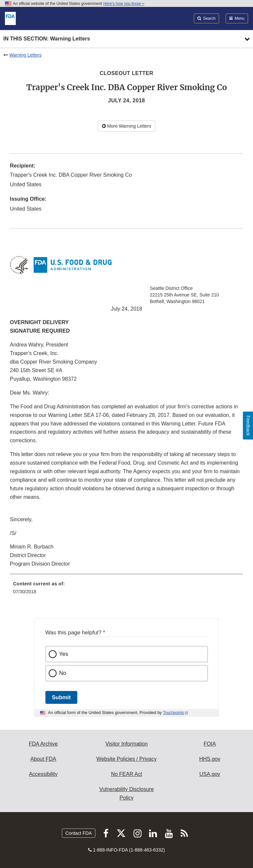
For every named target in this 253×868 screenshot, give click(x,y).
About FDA (43, 759)
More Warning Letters (127, 126)
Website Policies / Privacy (126, 759)
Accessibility (43, 774)
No (63, 673)
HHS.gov (210, 759)
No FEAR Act (126, 774)
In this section (47, 39)
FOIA (210, 744)
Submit (61, 697)
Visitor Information (126, 744)
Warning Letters (25, 55)
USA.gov (210, 774)
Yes (64, 654)
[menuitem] (126, 590)
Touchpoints (173, 713)
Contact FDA (79, 833)
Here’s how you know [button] (124, 4)
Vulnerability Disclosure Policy (127, 793)
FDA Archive (43, 744)
